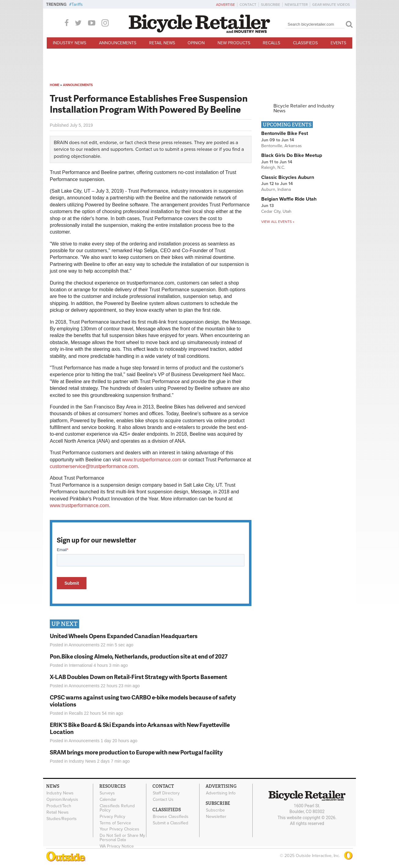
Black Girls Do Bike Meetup (292, 155)
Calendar (108, 800)
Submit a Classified (170, 823)
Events (338, 43)
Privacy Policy (112, 816)
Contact (248, 5)
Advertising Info (221, 793)
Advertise (225, 5)
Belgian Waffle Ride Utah (289, 199)
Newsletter (296, 5)
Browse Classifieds (171, 817)
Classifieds (305, 43)
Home (55, 85)
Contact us (147, 149)
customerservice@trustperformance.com (94, 466)
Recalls (271, 43)
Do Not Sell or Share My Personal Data (122, 838)
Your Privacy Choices (119, 829)
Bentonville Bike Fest (285, 133)
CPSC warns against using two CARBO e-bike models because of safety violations (143, 701)
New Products (234, 43)
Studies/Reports (62, 819)
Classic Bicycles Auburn (288, 177)
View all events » (278, 222)
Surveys (107, 793)
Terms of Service (115, 823)
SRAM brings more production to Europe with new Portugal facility (136, 752)
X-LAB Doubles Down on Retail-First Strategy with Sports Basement (139, 677)
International (81, 665)
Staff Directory (166, 793)
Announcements (118, 43)
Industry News (70, 43)
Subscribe (271, 5)
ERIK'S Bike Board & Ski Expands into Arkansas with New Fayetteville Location (140, 728)
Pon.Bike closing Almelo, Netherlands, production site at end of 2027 (139, 656)
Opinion (196, 43)
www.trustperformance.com (152, 460)
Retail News (162, 43)
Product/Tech (59, 806)
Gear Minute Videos (331, 5)
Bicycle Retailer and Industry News (304, 108)
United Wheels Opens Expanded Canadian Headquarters (124, 636)
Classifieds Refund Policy (117, 808)
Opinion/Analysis (62, 800)
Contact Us (163, 800)
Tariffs (77, 4)
